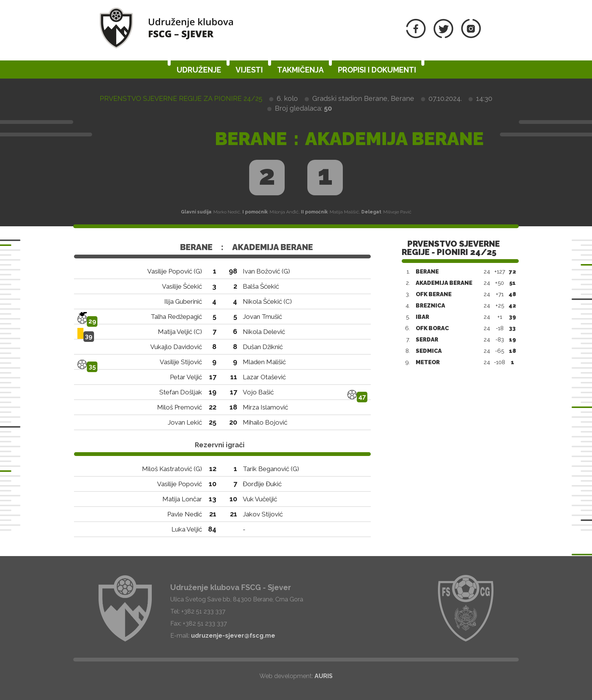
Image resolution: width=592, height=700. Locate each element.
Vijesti (249, 70)
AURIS (324, 676)
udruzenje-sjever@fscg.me (233, 636)
